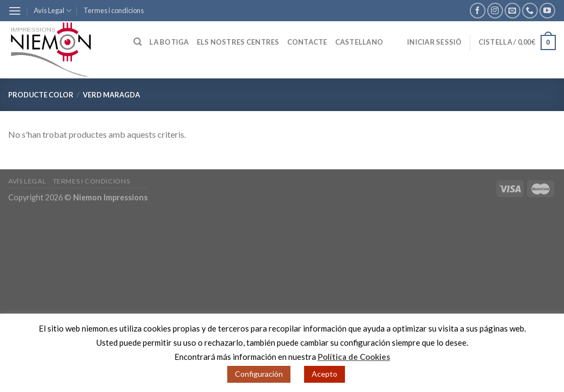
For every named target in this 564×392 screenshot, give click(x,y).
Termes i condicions (114, 10)
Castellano (359, 42)
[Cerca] (138, 42)
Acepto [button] (325, 374)
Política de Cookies (354, 357)
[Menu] (15, 11)
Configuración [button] (259, 374)
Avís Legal (53, 11)
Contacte (307, 42)
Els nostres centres (238, 42)
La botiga (169, 42)
